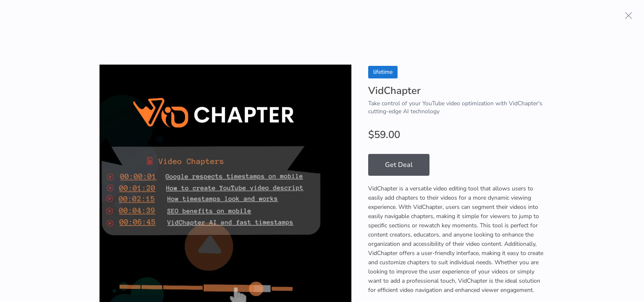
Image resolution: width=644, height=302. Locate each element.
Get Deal (399, 165)
